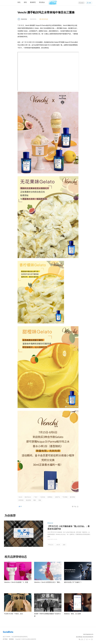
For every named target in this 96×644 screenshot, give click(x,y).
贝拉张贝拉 (24, 19)
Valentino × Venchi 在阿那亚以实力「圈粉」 (48, 582)
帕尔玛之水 (28, 497)
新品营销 (28, 500)
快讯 (19, 2)
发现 (25, 2)
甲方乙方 (50, 523)
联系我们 (11, 639)
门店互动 (43, 497)
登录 (90, 3)
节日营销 (65, 497)
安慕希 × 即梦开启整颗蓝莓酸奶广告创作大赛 (47, 615)
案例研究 (33, 2)
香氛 (40, 500)
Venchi (20, 497)
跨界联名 (50, 497)
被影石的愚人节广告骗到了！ (73, 582)
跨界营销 (21, 500)
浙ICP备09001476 (88, 634)
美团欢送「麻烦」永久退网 (72, 614)
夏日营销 (72, 497)
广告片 (36, 497)
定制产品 (57, 497)
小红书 (58, 545)
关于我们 (5, 639)
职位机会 (42, 2)
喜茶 (64, 545)
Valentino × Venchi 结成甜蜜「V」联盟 (16, 582)
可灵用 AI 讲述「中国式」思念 (13, 614)
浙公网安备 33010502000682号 (85, 637)
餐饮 (35, 500)
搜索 (82, 3)
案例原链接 (45, 19)
